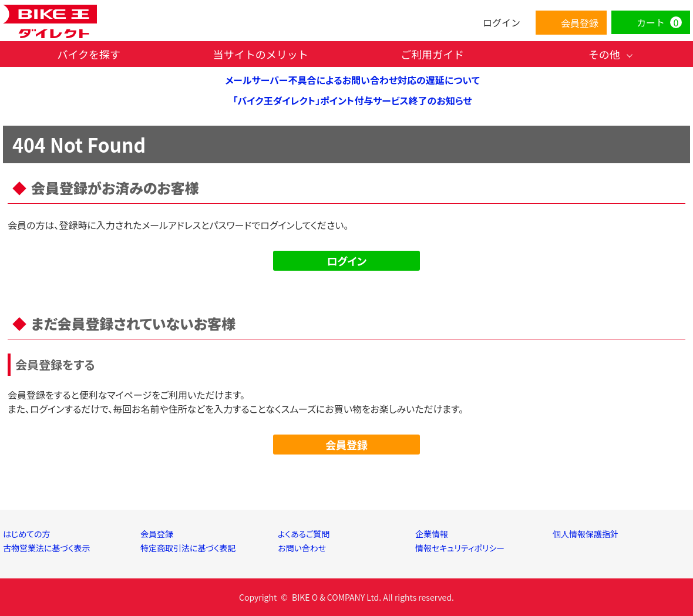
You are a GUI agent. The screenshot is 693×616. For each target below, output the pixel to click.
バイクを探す (89, 54)
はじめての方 (27, 534)
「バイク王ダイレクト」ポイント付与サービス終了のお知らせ (352, 100)
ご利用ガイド (432, 54)
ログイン (346, 261)
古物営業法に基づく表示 (47, 548)
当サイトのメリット (261, 54)
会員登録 (346, 445)
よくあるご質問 (304, 534)
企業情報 (432, 534)
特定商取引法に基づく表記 (188, 548)
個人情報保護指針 (586, 534)
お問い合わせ (302, 548)
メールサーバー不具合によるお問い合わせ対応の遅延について (352, 80)
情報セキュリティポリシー (460, 548)
